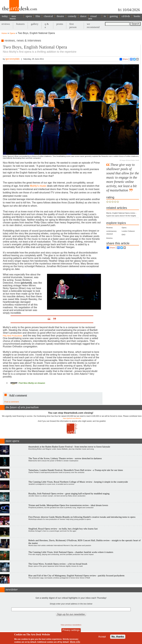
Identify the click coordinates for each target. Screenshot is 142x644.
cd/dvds (126, 16)
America (109, 238)
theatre (60, 16)
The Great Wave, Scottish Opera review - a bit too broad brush (58, 564)
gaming (114, 16)
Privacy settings (71, 630)
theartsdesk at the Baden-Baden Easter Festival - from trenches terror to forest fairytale (69, 447)
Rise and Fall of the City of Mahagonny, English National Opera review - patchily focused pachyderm (76, 575)
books (137, 16)
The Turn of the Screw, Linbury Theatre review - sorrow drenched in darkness (65, 458)
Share (124, 59)
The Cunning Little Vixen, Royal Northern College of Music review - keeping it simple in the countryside (78, 482)
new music (13, 17)
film (38, 16)
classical (48, 16)
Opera (12, 33)
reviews (6, 24)
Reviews (109, 228)
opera (29, 16)
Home (4, 33)
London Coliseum (128, 231)
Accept (102, 637)
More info (75, 642)
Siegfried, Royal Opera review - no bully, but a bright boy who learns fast (63, 529)
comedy (72, 16)
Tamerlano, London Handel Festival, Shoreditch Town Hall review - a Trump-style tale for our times (76, 470)
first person (73, 25)
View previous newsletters (71, 625)
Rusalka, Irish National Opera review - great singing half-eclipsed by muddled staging (69, 493)
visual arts (92, 17)
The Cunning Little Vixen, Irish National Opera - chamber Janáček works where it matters (71, 552)
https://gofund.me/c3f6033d (72, 418)
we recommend (93, 25)
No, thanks (118, 637)
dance (83, 16)
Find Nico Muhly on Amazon (27, 383)
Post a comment (12, 402)
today (5, 16)
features (20, 24)
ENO (124, 235)
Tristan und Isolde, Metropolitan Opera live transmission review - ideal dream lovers (68, 505)
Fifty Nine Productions (13, 336)
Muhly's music (38, 186)
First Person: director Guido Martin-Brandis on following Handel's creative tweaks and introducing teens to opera (82, 517)
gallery (35, 24)
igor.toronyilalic (13, 59)
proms (60, 24)
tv (105, 16)
